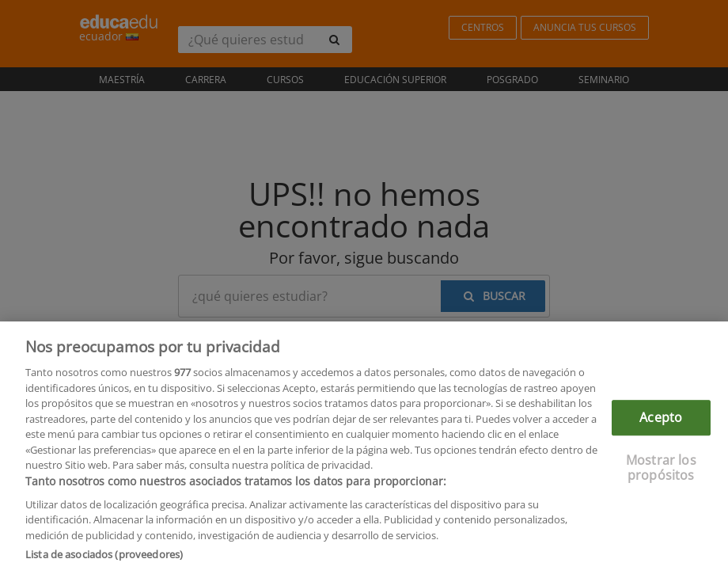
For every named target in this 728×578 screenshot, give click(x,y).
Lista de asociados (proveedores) (104, 558)
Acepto (661, 420)
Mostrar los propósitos (661, 471)
